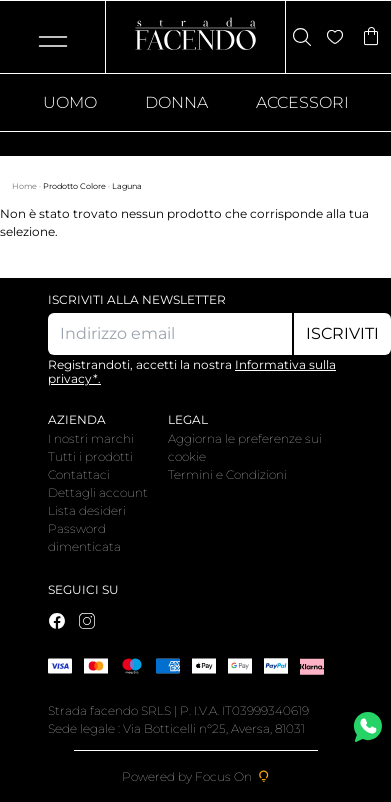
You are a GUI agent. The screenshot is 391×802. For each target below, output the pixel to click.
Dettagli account (98, 492)
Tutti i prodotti (90, 456)
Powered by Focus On (196, 776)
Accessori (302, 102)
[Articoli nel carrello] (371, 37)
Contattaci (79, 474)
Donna (176, 102)
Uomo (70, 102)
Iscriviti (342, 333)
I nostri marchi (91, 438)
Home (25, 186)
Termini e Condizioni (227, 474)
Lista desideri (87, 510)
